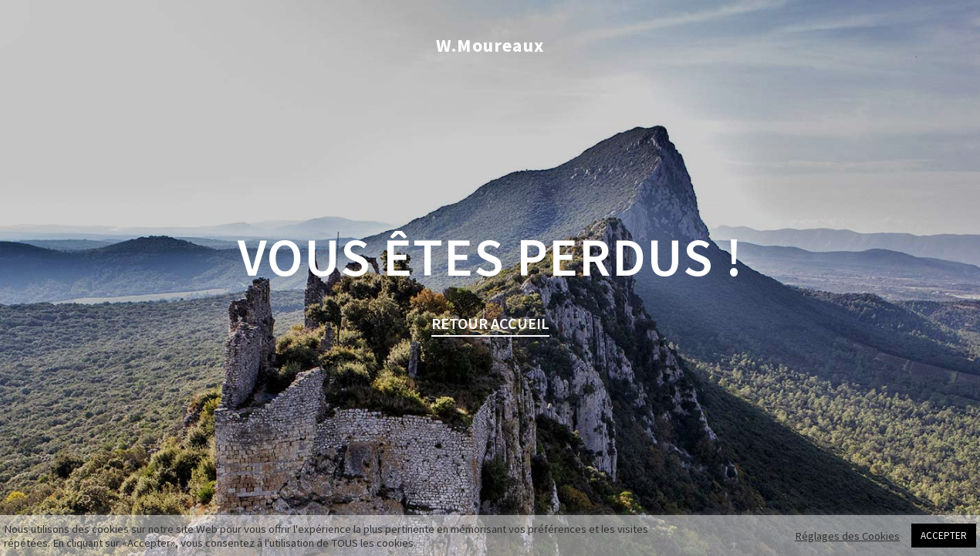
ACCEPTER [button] (944, 536)
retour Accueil (490, 323)
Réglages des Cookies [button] (847, 536)
